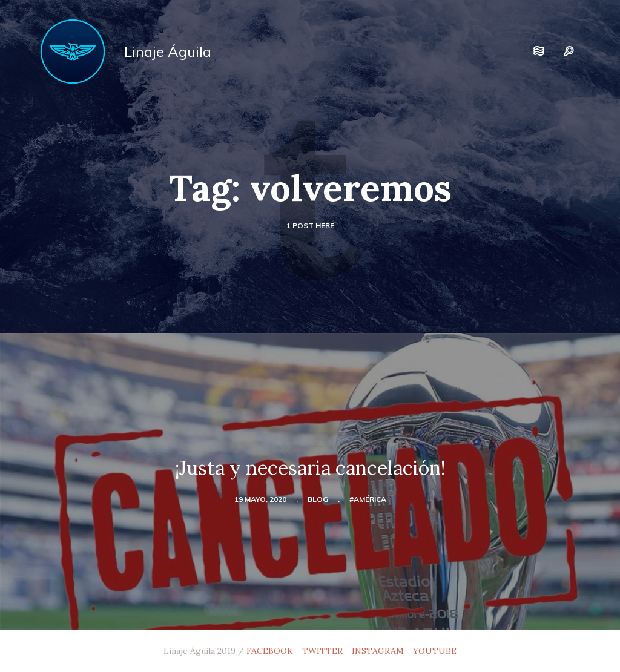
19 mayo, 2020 (260, 499)
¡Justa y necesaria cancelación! (310, 468)
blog (318, 499)
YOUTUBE (435, 651)
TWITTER (322, 651)
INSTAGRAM (378, 651)
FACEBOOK (270, 651)
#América (368, 499)
